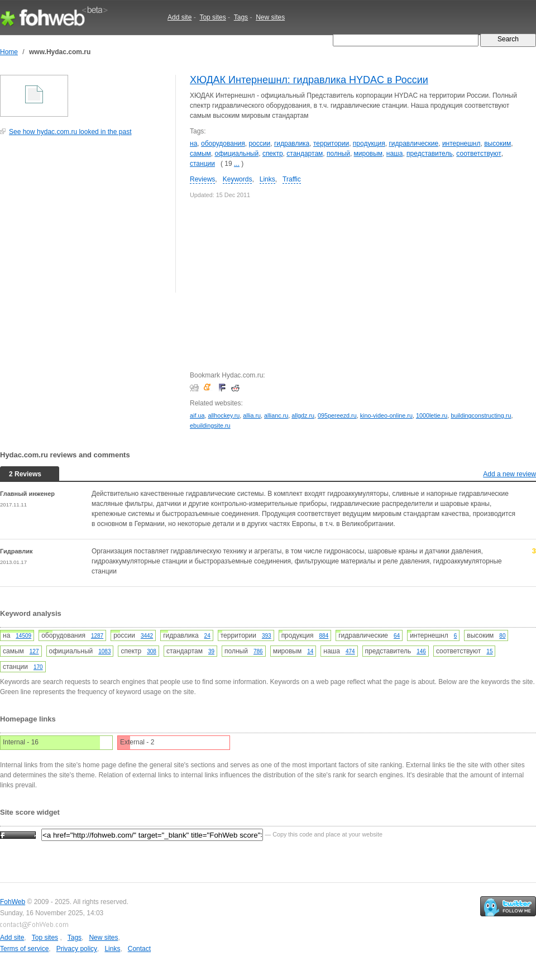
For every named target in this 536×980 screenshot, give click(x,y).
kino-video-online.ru (386, 415)
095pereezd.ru (337, 415)
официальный (236, 154)
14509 (23, 636)
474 (350, 651)
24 (207, 636)
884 (324, 636)
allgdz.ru (303, 415)
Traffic (292, 179)
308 (152, 651)
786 (258, 651)
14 (310, 651)
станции (202, 164)
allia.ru (252, 415)
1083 (104, 651)
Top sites (212, 17)
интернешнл (461, 144)
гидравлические (413, 144)
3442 (147, 636)
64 (397, 636)
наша (395, 154)
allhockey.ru (224, 415)
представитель (430, 154)
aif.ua (197, 415)
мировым (368, 154)
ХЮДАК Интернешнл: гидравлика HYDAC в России (309, 80)
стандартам (305, 154)
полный (338, 154)
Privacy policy (77, 949)
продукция (369, 144)
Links (267, 179)
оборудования (223, 144)
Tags (241, 17)
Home (9, 52)
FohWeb (13, 902)
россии (259, 144)
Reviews (202, 179)
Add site (180, 17)
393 (267, 636)
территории (331, 144)
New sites (270, 17)
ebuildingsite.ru (210, 426)
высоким (497, 144)
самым (200, 154)
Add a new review (509, 474)
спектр (273, 154)
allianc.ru (276, 415)
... (237, 164)
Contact (139, 949)
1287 (97, 636)
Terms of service (24, 949)
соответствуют (478, 154)
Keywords (238, 179)
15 (489, 651)
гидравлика (292, 144)
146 (421, 651)
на (193, 144)
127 (34, 651)
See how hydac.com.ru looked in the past (70, 132)
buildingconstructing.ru (481, 415)
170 (38, 667)
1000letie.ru (432, 415)
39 (211, 651)
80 (502, 636)
